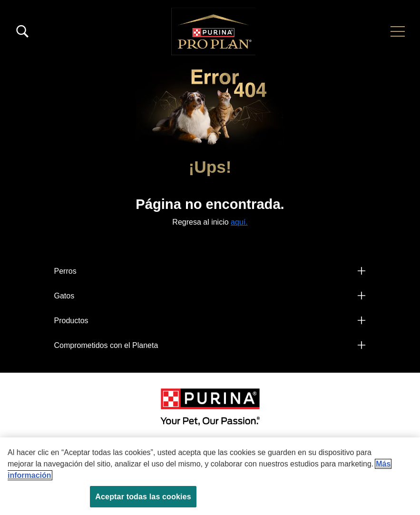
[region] (210, 476)
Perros (65, 271)
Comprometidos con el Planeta (106, 345)
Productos (71, 321)
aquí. (239, 222)
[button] (398, 31)
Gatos (64, 296)
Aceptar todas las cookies (143, 497)
